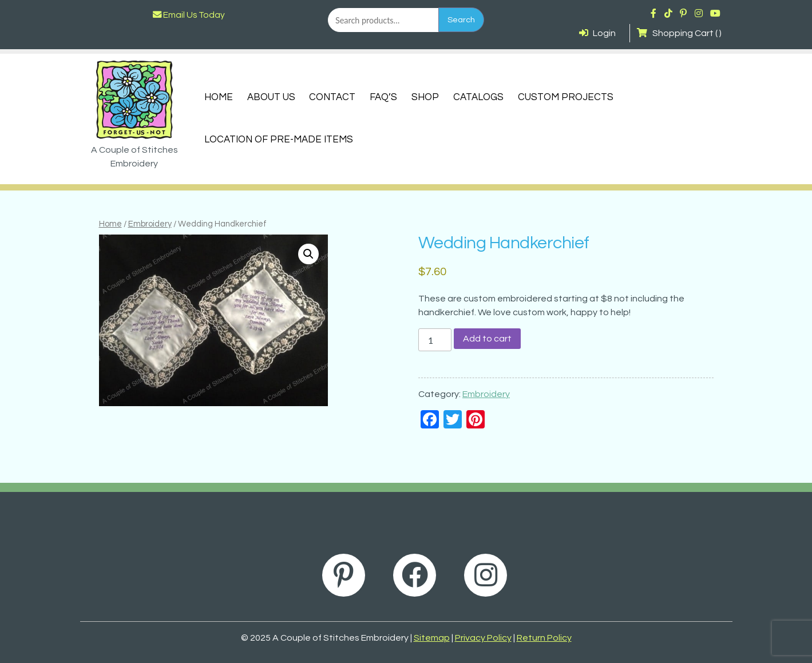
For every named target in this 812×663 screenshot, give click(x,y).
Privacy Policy (483, 638)
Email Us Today (189, 15)
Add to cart (487, 339)
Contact (332, 97)
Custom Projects (566, 97)
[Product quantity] (435, 340)
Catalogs (478, 97)
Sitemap (432, 638)
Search (461, 20)
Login (597, 33)
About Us (271, 97)
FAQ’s (383, 97)
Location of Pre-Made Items (279, 140)
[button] (308, 254)
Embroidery (150, 224)
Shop (425, 97)
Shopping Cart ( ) (679, 33)
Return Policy (544, 638)
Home (219, 97)
